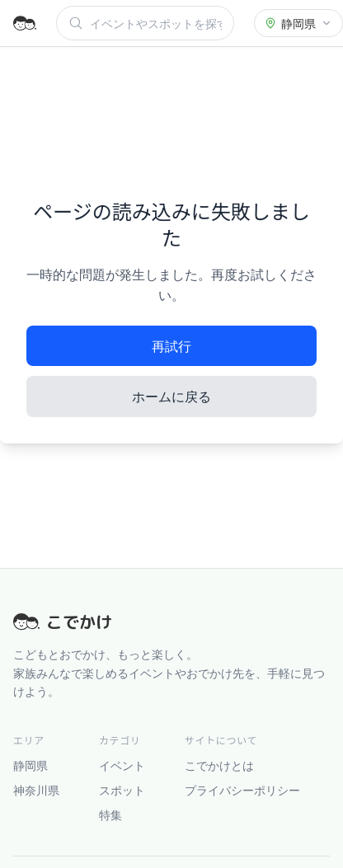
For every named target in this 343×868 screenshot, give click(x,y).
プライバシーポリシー (242, 790)
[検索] (156, 23)
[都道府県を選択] (298, 23)
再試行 (171, 345)
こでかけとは (219, 765)
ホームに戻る (171, 396)
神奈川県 (36, 790)
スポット (122, 790)
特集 (110, 814)
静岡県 (31, 765)
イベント (122, 765)
